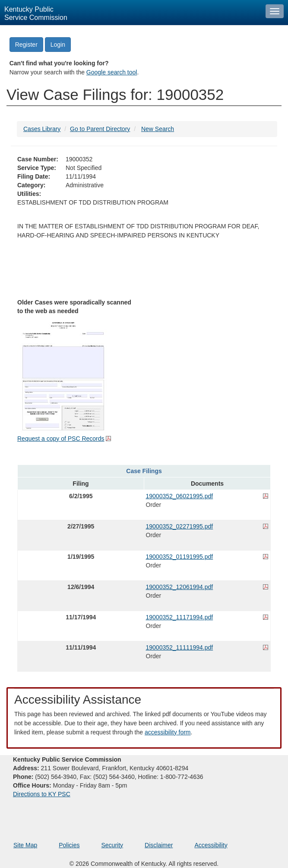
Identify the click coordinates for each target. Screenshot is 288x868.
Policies (69, 845)
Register (26, 45)
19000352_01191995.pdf (180, 557)
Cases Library (42, 129)
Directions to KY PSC (42, 794)
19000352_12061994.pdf (180, 587)
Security (112, 845)
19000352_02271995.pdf (180, 526)
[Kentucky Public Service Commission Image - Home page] (131, 13)
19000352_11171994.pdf (180, 617)
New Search (158, 129)
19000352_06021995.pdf (180, 496)
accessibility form (168, 732)
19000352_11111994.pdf (180, 647)
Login (58, 45)
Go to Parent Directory (100, 129)
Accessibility (211, 845)
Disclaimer (159, 845)
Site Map (25, 845)
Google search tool (112, 72)
